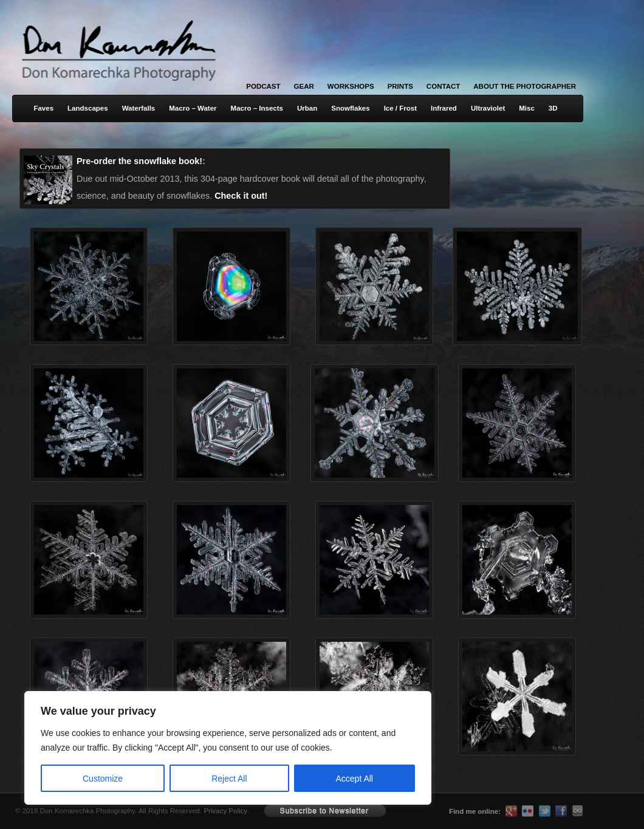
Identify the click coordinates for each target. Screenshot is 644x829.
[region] (158, 748)
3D (553, 108)
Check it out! (241, 196)
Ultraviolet (488, 108)
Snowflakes (350, 108)
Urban (307, 108)
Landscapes (88, 108)
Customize (103, 779)
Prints (400, 86)
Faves (43, 108)
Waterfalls (139, 108)
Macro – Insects (257, 108)
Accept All (355, 779)
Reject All (229, 779)
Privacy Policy (225, 811)
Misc (527, 108)
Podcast (263, 86)
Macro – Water (193, 108)
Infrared (444, 108)
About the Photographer (525, 86)
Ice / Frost (400, 108)
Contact (443, 86)
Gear (304, 86)
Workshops (351, 86)
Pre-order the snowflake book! (139, 161)
